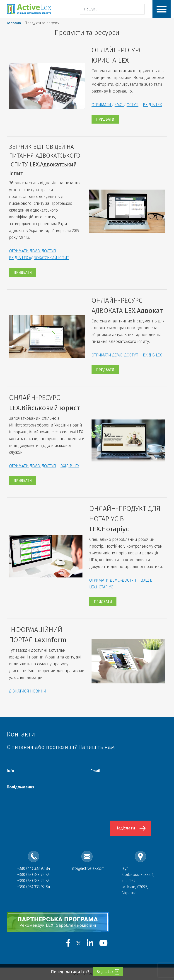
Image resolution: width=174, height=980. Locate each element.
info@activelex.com (87, 868)
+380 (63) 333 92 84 (34, 881)
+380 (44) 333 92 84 (34, 868)
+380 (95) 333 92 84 (34, 887)
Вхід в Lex (108, 972)
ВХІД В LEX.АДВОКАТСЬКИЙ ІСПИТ (39, 258)
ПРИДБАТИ (105, 119)
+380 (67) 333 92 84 (34, 875)
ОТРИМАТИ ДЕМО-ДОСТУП (115, 105)
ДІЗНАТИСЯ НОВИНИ (28, 691)
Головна (14, 23)
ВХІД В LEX (152, 105)
